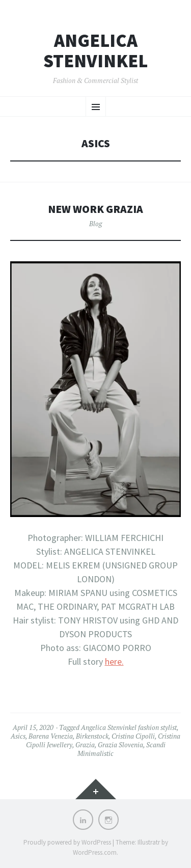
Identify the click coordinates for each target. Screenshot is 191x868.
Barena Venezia (51, 736)
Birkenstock (92, 736)
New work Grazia (95, 209)
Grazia (85, 745)
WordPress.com (95, 852)
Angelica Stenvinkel (95, 51)
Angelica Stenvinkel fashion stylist (129, 727)
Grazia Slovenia (120, 745)
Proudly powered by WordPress (67, 842)
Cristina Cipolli (133, 736)
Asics (18, 736)
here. (114, 661)
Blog (95, 224)
